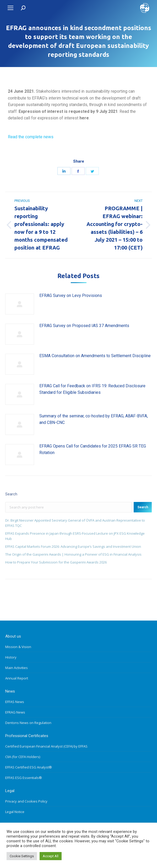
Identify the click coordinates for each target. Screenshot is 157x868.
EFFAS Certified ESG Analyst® (29, 767)
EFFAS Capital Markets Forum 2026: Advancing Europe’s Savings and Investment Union (73, 546)
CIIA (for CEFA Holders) (23, 757)
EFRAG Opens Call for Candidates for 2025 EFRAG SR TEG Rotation (93, 449)
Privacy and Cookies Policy (26, 801)
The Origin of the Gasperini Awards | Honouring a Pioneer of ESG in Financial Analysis (73, 554)
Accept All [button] (51, 856)
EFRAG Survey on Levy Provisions (71, 295)
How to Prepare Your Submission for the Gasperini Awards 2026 (56, 562)
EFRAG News (15, 712)
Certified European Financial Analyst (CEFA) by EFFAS (46, 746)
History (11, 657)
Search (143, 507)
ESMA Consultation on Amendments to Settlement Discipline (95, 356)
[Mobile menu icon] (10, 8)
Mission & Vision (18, 647)
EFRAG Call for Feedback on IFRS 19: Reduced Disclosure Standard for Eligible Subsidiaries (92, 389)
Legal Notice (15, 812)
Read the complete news (31, 137)
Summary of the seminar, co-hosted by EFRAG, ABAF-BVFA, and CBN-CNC (94, 419)
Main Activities (17, 668)
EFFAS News (15, 702)
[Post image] (20, 304)
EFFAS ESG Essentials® (24, 778)
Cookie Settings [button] (22, 856)
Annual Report (17, 678)
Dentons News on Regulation (28, 723)
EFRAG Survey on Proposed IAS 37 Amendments (84, 326)
